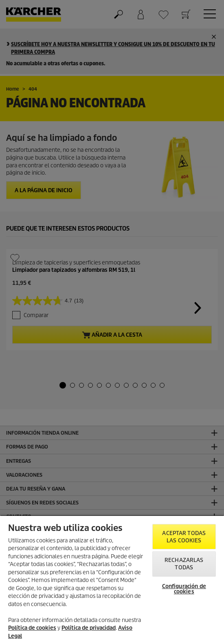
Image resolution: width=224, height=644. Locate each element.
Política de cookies (32, 628)
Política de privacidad (89, 628)
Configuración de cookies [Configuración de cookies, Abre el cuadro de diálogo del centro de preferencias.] (184, 589)
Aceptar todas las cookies (184, 537)
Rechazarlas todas (184, 564)
